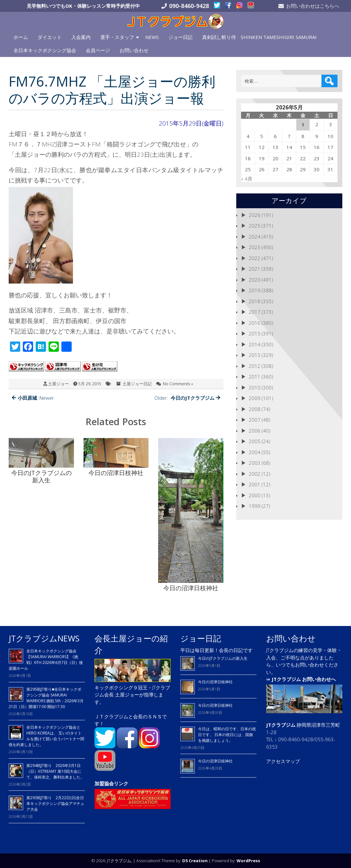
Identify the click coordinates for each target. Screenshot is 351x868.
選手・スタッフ (117, 37)
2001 (255, 484)
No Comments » (178, 384)
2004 (255, 452)
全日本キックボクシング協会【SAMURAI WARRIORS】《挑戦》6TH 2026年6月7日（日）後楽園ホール (46, 660)
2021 (255, 269)
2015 (255, 333)
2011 (255, 377)
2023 (255, 247)
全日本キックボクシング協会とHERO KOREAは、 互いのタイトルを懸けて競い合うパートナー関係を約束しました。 (46, 736)
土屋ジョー (58, 384)
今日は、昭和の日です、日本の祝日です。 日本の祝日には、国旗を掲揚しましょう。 (227, 735)
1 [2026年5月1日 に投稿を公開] (303, 125)
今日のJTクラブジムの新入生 (223, 658)
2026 (255, 215)
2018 (255, 301)
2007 (255, 420)
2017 (255, 312)
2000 (255, 495)
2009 (255, 398)
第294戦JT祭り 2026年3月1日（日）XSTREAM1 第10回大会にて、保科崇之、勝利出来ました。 (55, 771)
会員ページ (98, 50)
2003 (255, 463)
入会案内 (81, 37)
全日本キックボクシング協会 (45, 50)
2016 (255, 323)
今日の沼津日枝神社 (215, 682)
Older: (187, 398)
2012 (255, 366)
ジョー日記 (180, 37)
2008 (255, 409)
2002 (255, 474)
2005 (255, 441)
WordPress (248, 861)
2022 (255, 258)
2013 (255, 355)
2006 (255, 431)
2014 (255, 344)
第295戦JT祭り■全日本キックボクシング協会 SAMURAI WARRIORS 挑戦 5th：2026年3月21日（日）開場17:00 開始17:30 (46, 698)
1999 (255, 506)
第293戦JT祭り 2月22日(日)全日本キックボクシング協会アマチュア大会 (55, 803)
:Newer (33, 398)
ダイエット (50, 37)
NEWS (152, 37)
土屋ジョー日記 (137, 384)
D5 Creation (195, 861)
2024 (255, 237)
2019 (255, 290)
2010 (255, 387)
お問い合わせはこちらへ (313, 6)
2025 (255, 226)
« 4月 (247, 179)
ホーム (21, 37)
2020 (255, 280)
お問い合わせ (134, 50)
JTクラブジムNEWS (44, 638)
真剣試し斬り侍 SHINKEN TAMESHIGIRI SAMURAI (259, 37)
